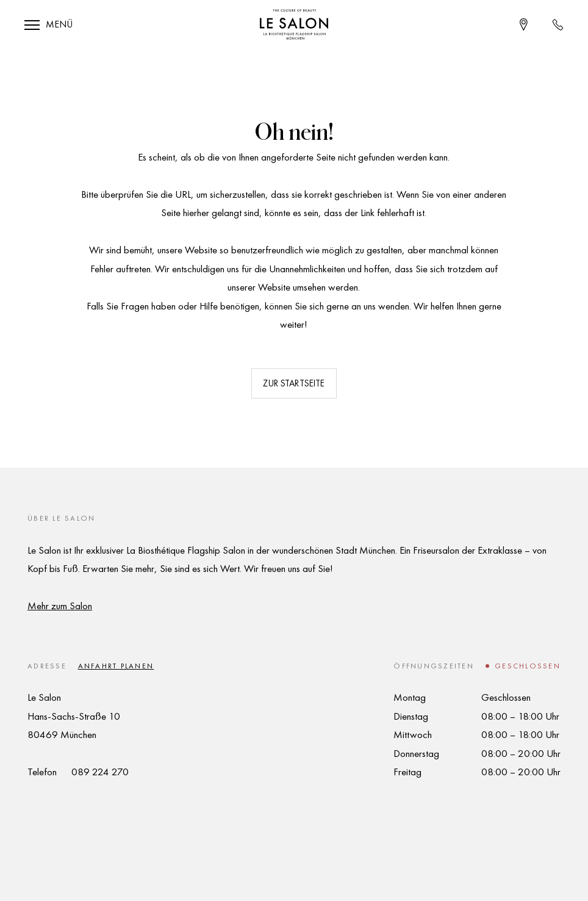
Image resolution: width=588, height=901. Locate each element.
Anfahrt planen (116, 666)
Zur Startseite (294, 383)
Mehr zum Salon (60, 606)
